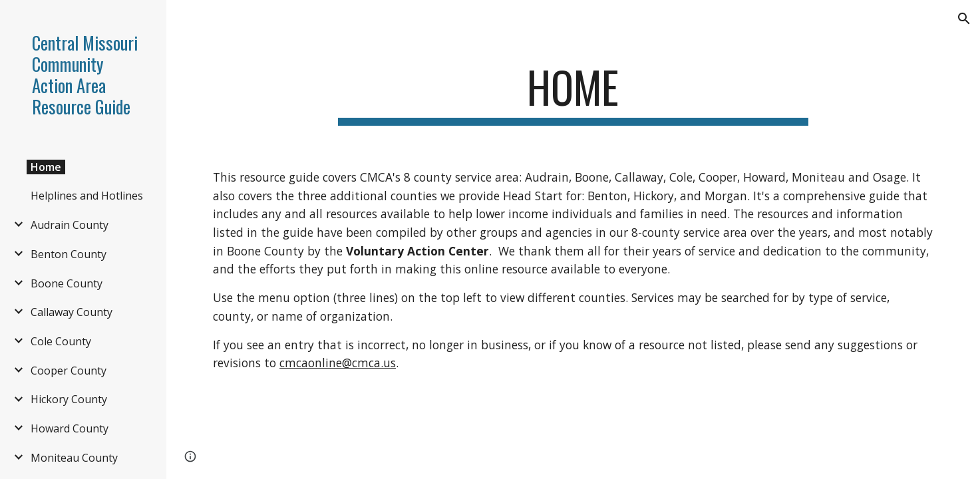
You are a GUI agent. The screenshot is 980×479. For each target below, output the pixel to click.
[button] (964, 19)
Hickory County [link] (69, 399)
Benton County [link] (69, 254)
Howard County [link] (70, 428)
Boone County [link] (67, 283)
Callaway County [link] (72, 312)
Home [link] (46, 167)
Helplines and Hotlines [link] (87, 196)
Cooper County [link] (69, 371)
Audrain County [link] (70, 225)
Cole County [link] (61, 341)
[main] (573, 93)
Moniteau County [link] (74, 458)
